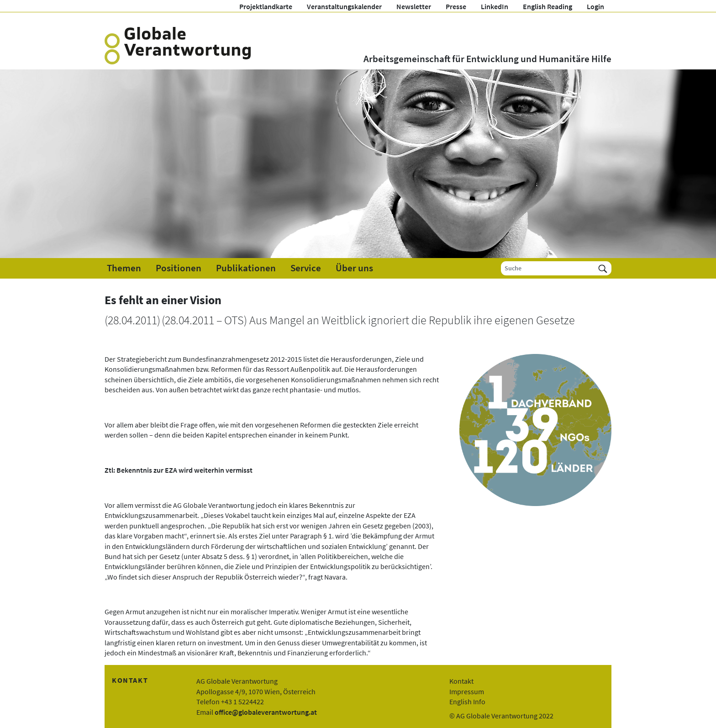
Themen (124, 268)
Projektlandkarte (266, 6)
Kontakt (461, 681)
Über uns (354, 268)
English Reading (548, 6)
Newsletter (414, 6)
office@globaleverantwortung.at (266, 712)
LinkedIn (495, 6)
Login (595, 6)
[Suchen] (603, 268)
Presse (456, 6)
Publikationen (246, 268)
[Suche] (548, 268)
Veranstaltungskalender (344, 6)
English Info (467, 702)
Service (306, 268)
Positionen (179, 268)
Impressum (467, 691)
